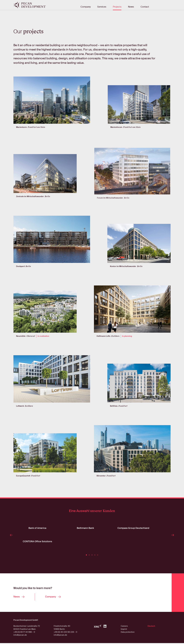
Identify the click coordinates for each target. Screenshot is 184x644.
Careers (124, 627)
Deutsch (151, 627)
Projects (117, 7)
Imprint (124, 630)
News (131, 7)
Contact (145, 7)
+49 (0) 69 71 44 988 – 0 (24, 633)
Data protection (128, 633)
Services (102, 7)
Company (86, 7)
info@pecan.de (20, 636)
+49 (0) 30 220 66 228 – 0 (65, 633)
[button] (86, 555)
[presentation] (12, 542)
